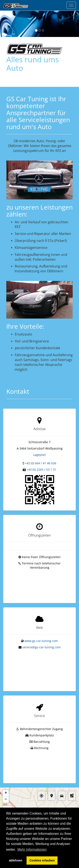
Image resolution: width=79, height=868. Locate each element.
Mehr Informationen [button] (32, 850)
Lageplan (39, 455)
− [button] (6, 781)
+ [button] (6, 775)
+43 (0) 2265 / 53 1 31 (41, 469)
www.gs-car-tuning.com (41, 635)
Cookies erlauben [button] (42, 860)
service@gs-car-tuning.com (42, 642)
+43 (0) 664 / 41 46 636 (41, 463)
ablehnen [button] (15, 860)
